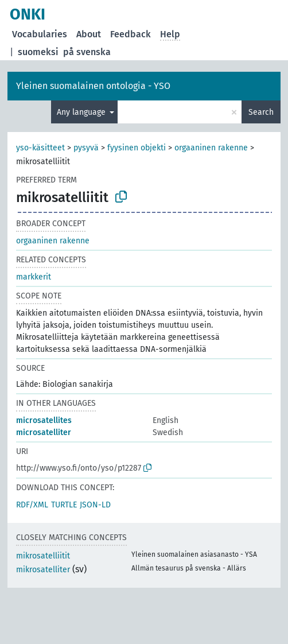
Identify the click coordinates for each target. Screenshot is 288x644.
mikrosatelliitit (43, 556)
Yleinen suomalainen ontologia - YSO (93, 86)
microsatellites (44, 420)
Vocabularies (40, 34)
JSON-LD (95, 505)
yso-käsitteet (40, 148)
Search (261, 112)
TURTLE (64, 505)
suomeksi (38, 52)
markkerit (34, 277)
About (89, 34)
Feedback (131, 34)
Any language (82, 112)
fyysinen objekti (137, 148)
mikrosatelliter (43, 570)
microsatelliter (44, 432)
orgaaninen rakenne (211, 148)
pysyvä (86, 148)
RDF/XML (32, 505)
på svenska (87, 52)
